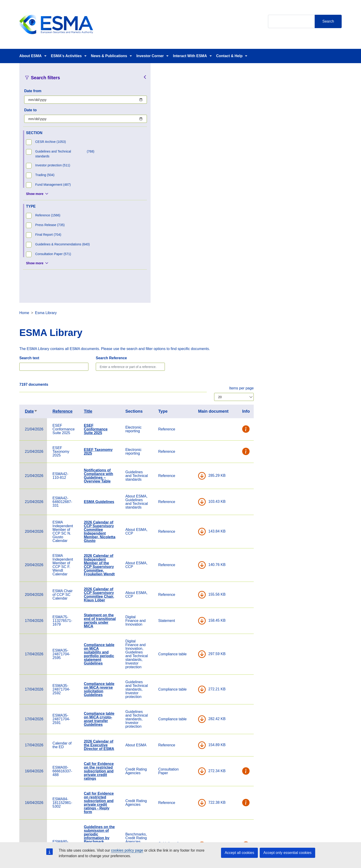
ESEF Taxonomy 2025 (186, 212)
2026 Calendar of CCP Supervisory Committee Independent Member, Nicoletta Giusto (188, 292)
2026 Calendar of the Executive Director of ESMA (187, 505)
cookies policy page (127, 850)
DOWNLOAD (290, 236)
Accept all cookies (239, 853)
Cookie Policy (240, 833)
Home (112, 73)
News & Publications (109, 56)
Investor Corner (150, 56)
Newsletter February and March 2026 (183, 732)
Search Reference (199, 118)
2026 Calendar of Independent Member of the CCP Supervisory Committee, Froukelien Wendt (187, 325)
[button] (334, 190)
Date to (30, 110)
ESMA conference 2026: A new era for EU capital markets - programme (187, 680)
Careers (125, 833)
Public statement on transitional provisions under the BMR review (187, 708)
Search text (117, 118)
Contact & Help (229, 56)
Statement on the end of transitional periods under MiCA (188, 381)
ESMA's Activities (66, 56)
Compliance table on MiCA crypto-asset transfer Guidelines (187, 479)
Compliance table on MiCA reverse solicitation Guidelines (187, 450)
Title (176, 172)
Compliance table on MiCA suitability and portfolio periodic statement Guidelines (187, 414)
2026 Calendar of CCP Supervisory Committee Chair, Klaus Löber (187, 355)
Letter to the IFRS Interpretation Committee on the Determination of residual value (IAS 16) (187, 648)
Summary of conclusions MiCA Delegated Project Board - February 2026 (188, 758)
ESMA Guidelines (187, 262)
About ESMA (31, 56)
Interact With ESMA (190, 56)
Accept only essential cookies (287, 853)
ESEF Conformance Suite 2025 (184, 190)
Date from (33, 91)
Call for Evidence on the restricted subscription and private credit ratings (187, 531)
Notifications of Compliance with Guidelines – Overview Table (186, 236)
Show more (35, 194)
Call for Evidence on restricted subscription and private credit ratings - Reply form (187, 563)
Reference (150, 172)
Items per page (329, 149)
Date (119, 172)
